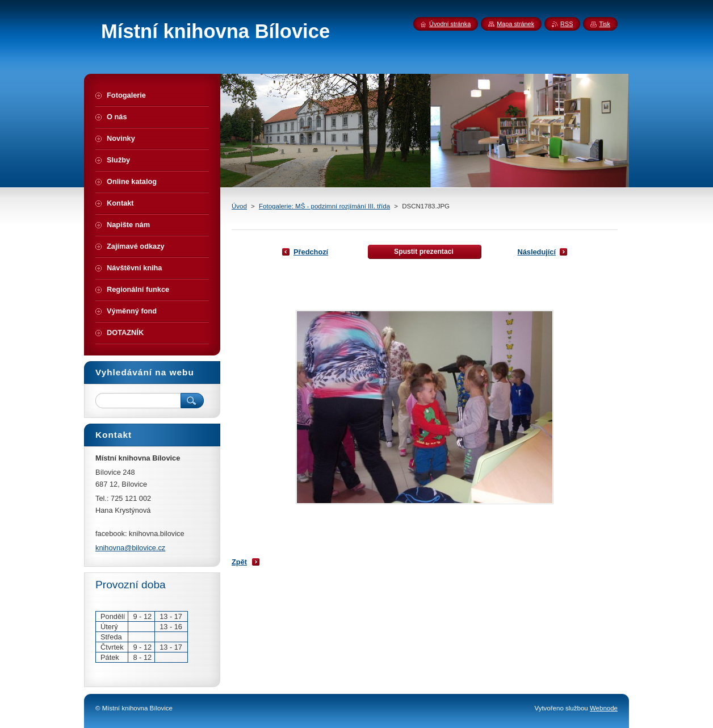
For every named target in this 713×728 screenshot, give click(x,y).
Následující (536, 252)
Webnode (604, 708)
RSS (567, 24)
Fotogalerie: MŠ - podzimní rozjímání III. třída (324, 206)
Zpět (239, 562)
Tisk (605, 24)
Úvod (239, 206)
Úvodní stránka (450, 24)
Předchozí (311, 252)
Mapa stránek (515, 24)
